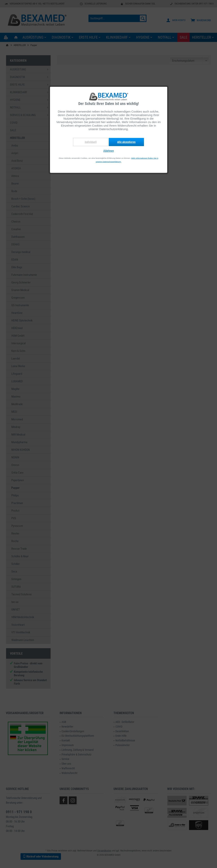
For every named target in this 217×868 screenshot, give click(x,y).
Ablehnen (109, 151)
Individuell (91, 142)
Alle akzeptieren (126, 142)
